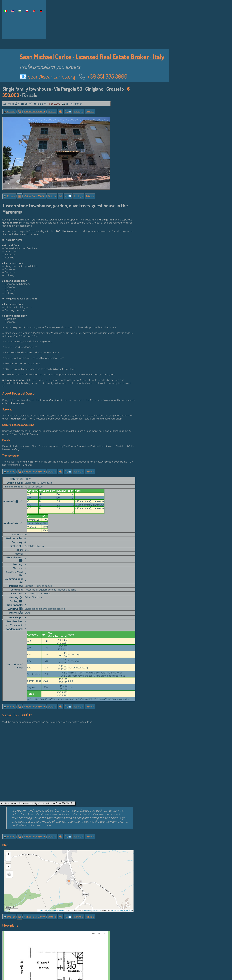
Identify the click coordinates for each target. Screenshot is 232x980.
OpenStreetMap (89, 910)
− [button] (8, 859)
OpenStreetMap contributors (57, 910)
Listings (79, 111)
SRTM (99, 910)
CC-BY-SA (128, 910)
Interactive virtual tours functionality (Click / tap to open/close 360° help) (38, 803)
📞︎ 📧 (68, 111)
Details (52, 111)
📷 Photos (9, 111)
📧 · (73, 76)
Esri (71, 910)
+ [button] (8, 854)
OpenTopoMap (118, 910)
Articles (90, 111)
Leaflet (41, 910)
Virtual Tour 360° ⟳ (35, 111)
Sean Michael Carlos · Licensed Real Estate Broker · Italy (92, 57)
